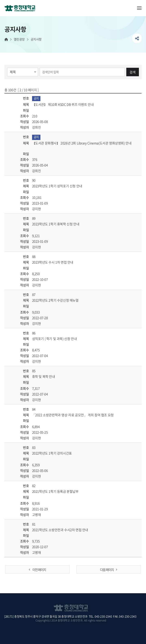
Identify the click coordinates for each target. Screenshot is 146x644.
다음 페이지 (107, 570)
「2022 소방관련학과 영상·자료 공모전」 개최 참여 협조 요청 (78, 415)
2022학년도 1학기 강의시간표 (57, 453)
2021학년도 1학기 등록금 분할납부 (60, 491)
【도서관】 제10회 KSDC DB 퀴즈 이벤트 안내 (68, 104)
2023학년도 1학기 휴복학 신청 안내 (60, 224)
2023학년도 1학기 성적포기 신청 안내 (62, 186)
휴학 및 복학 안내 (48, 376)
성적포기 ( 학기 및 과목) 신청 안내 (59, 339)
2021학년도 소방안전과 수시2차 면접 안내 (65, 530)
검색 (133, 72)
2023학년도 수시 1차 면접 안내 (57, 262)
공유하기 (137, 38)
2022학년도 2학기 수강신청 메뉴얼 (60, 300)
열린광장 (19, 39)
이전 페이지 (39, 570)
